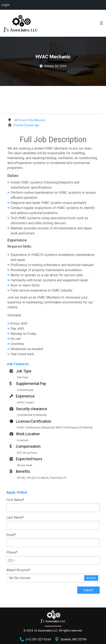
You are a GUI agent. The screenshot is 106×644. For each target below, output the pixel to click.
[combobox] (11, 560)
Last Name (15, 517)
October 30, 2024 (55, 66)
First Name (15, 500)
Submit (88, 590)
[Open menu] (101, 23)
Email (11, 535)
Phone (12, 552)
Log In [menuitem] (6, 5)
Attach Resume (18, 570)
